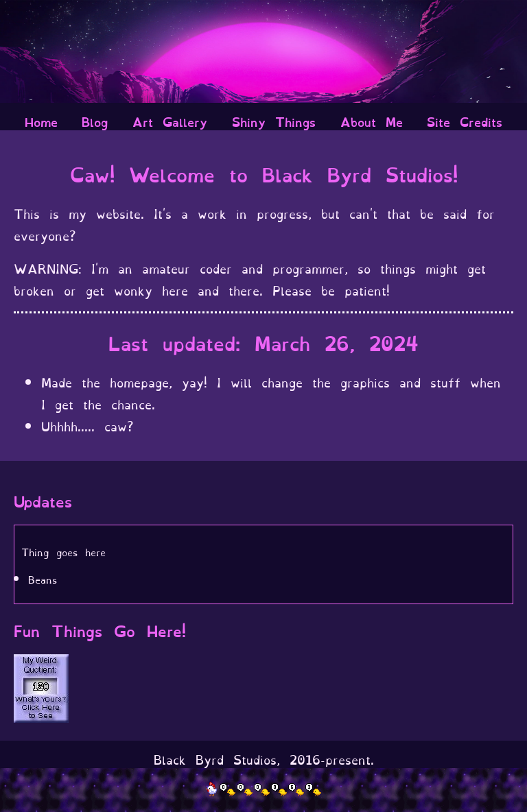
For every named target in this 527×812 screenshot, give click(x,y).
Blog (95, 121)
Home (41, 121)
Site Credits (465, 121)
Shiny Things (274, 121)
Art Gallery (170, 121)
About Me (372, 121)
